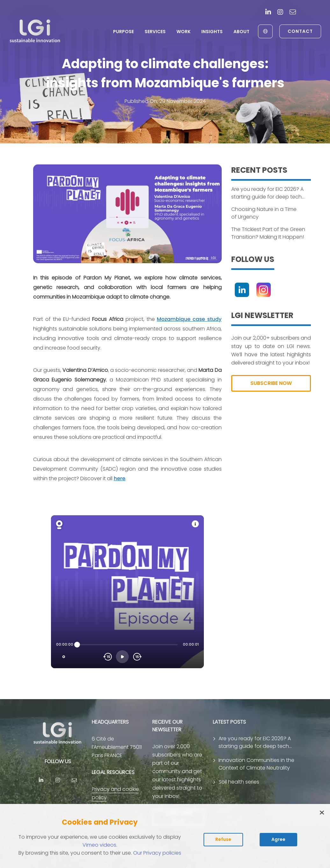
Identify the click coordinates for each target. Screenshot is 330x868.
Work (183, 32)
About (241, 32)
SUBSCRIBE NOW (271, 383)
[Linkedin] (268, 13)
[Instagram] (280, 13)
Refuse (223, 839)
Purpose (123, 32)
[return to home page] (35, 31)
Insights (212, 32)
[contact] (293, 13)
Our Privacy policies (157, 853)
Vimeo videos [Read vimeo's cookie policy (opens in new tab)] (99, 845)
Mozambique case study (189, 319)
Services (155, 32)
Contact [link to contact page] (300, 31)
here (119, 478)
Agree (278, 839)
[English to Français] (265, 31)
